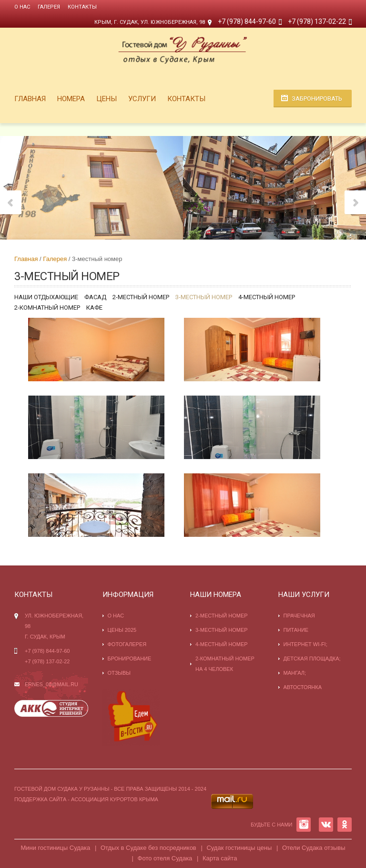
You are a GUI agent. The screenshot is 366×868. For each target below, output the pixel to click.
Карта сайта (220, 858)
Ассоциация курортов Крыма (115, 799)
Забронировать (317, 99)
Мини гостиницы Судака (55, 848)
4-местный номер (267, 297)
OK (345, 825)
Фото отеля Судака (165, 858)
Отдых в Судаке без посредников (148, 848)
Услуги (142, 99)
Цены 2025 (122, 630)
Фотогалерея (127, 644)
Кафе (94, 308)
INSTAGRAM (304, 825)
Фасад (95, 297)
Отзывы (119, 673)
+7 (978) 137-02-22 (317, 21)
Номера (71, 99)
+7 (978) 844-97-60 (247, 21)
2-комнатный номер (47, 308)
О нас (22, 7)
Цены (107, 99)
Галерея (49, 7)
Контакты (82, 7)
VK (326, 825)
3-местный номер (204, 297)
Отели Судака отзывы (314, 848)
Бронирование (130, 659)
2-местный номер (141, 297)
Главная (30, 99)
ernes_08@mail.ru (51, 684)
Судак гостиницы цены (239, 848)
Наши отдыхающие (46, 297)
